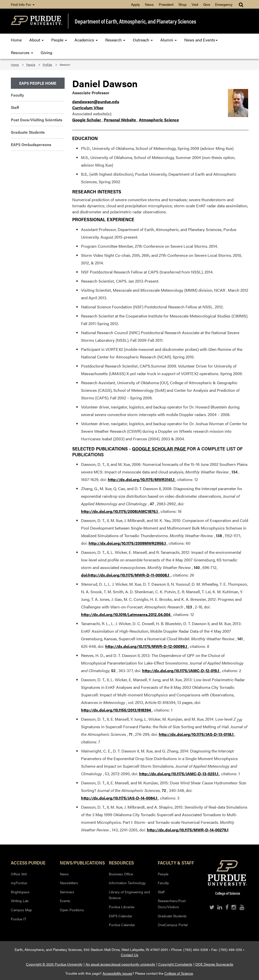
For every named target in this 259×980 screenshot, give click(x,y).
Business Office (121, 874)
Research (115, 40)
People (59, 40)
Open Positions (72, 910)
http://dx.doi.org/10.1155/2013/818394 (116, 710)
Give (207, 4)
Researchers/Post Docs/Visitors (172, 904)
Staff (15, 107)
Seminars (67, 892)
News (149, 4)
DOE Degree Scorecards (214, 964)
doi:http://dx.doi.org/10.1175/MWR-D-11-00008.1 (126, 575)
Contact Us (130, 955)
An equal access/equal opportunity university (120, 964)
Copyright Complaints (175, 964)
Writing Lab (20, 901)
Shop (183, 4)
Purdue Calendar (122, 925)
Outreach (143, 40)
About (36, 40)
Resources (22, 52)
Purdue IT (19, 919)
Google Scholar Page (160, 449)
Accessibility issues (117, 973)
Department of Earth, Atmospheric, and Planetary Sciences (135, 21)
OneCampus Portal (173, 925)
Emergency (224, 4)
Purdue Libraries (122, 907)
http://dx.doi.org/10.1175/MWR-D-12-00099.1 (147, 646)
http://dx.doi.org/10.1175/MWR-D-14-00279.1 (188, 830)
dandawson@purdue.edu (96, 101)
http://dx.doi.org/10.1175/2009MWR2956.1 (128, 543)
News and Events (201, 40)
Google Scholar (87, 120)
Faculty (17, 95)
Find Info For (23, 4)
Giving (46, 52)
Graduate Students (28, 132)
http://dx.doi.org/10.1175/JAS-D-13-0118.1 (197, 734)
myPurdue (19, 883)
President (166, 4)
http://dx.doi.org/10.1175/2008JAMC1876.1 (120, 511)
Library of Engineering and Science (129, 895)
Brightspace (20, 892)
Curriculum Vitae (88, 108)
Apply (135, 4)
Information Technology (127, 883)
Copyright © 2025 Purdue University (54, 964)
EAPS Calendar (121, 916)
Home (16, 40)
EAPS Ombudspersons (31, 144)
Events (65, 901)
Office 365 (19, 874)
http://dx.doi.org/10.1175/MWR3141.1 (142, 479)
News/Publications (81, 862)
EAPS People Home (38, 83)
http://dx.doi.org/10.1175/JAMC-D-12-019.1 (181, 670)
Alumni (169, 40)
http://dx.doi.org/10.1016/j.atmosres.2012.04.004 (126, 614)
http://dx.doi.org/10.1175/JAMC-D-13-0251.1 (179, 774)
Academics (86, 40)
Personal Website (120, 120)
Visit (195, 4)
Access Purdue (28, 862)
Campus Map (21, 910)
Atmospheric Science (159, 120)
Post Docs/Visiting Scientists (37, 120)
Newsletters (69, 883)
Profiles (47, 64)
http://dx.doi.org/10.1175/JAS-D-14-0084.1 (120, 798)
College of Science (179, 973)
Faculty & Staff (176, 862)
